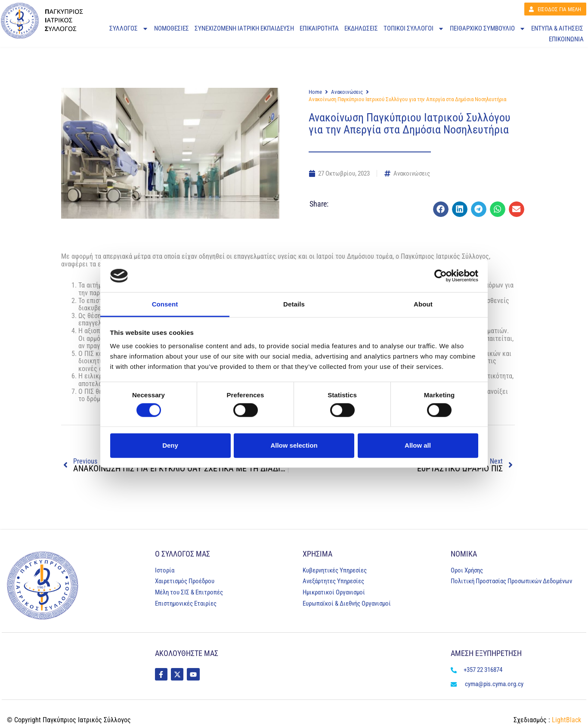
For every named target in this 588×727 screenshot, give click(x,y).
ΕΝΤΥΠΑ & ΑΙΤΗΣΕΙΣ (557, 29)
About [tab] (423, 304)
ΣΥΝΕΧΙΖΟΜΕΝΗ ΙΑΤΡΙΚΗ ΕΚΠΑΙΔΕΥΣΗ (244, 29)
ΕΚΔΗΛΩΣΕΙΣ (361, 29)
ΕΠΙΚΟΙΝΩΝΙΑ (566, 40)
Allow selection (294, 445)
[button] (441, 209)
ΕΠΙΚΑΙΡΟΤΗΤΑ (319, 29)
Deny (170, 445)
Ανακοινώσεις (347, 92)
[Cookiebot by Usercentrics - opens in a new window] (441, 276)
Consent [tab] (165, 304)
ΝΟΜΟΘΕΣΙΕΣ (172, 29)
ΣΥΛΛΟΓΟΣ (129, 29)
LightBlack (566, 720)
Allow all (418, 445)
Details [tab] (294, 304)
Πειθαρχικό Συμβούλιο (488, 29)
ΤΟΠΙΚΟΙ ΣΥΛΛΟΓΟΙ (414, 29)
